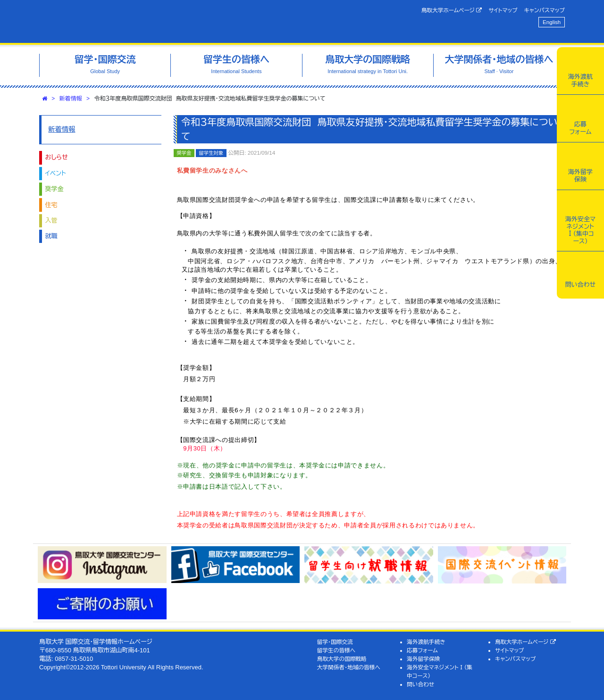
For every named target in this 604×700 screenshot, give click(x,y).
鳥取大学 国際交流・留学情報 (172, 21)
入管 (51, 221)
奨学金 (55, 189)
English (552, 22)
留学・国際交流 (335, 642)
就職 (51, 236)
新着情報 (71, 99)
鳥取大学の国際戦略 (342, 659)
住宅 (51, 205)
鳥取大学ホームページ (452, 10)
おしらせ (57, 157)
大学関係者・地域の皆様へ (349, 667)
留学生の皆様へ (336, 650)
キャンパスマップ (545, 10)
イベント (56, 173)
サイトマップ (503, 10)
